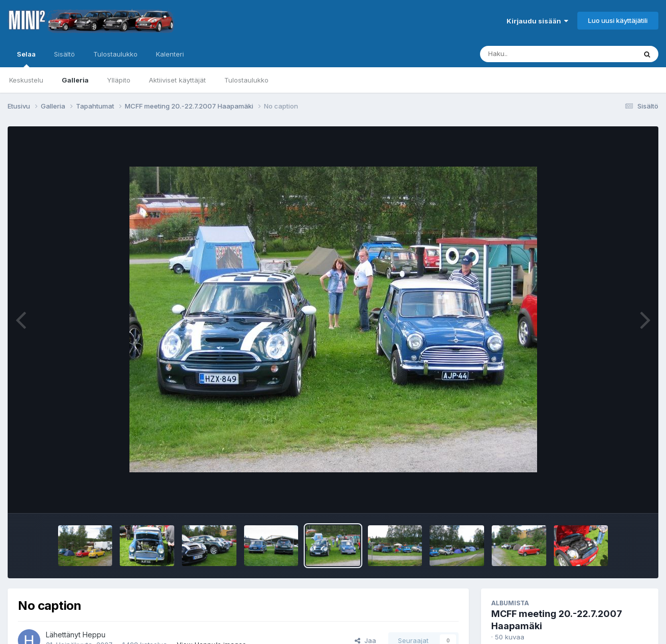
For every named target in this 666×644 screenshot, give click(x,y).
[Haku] (539, 54)
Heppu (94, 635)
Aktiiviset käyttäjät (177, 80)
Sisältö (64, 54)
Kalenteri (170, 54)
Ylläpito (119, 80)
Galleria (75, 80)
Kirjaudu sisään (537, 21)
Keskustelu (26, 80)
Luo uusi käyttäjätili (618, 20)
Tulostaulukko (246, 80)
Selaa (26, 59)
